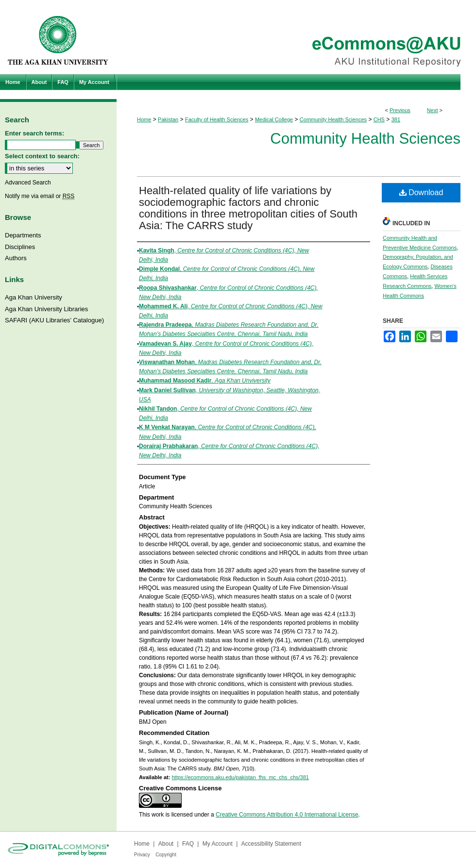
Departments (23, 235)
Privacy (142, 855)
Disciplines (20, 247)
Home (144, 119)
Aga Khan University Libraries (46, 309)
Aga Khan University (34, 297)
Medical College (274, 119)
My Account (218, 844)
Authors (16, 258)
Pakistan (168, 119)
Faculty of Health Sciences (217, 119)
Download (421, 192)
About (166, 844)
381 (396, 119)
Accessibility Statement (271, 844)
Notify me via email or (40, 196)
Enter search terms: (34, 133)
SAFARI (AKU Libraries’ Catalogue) (54, 320)
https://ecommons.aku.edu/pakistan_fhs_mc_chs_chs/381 (240, 777)
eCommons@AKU (296, 37)
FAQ (188, 844)
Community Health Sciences (333, 119)
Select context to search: (42, 156)
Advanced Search (28, 183)
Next (433, 110)
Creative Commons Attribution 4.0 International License (287, 815)
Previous (400, 110)
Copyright (166, 855)
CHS (379, 119)
